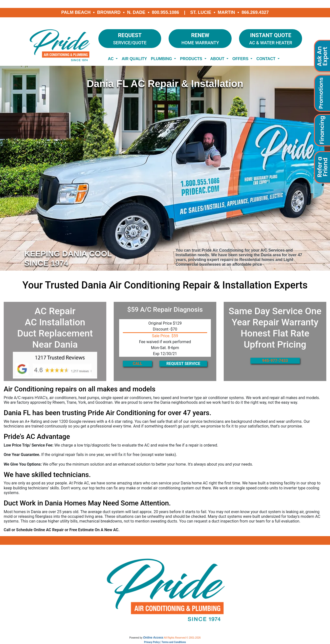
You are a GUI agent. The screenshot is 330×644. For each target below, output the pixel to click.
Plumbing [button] (162, 59)
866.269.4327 (255, 12)
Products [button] (192, 59)
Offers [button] (241, 59)
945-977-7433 (275, 361)
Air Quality (134, 59)
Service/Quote (130, 38)
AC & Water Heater (271, 38)
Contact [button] (266, 59)
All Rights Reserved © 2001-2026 (182, 638)
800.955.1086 (165, 12)
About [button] (218, 59)
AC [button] (111, 59)
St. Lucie (201, 12)
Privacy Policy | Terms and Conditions (165, 642)
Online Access (153, 638)
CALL (138, 364)
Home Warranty (200, 38)
